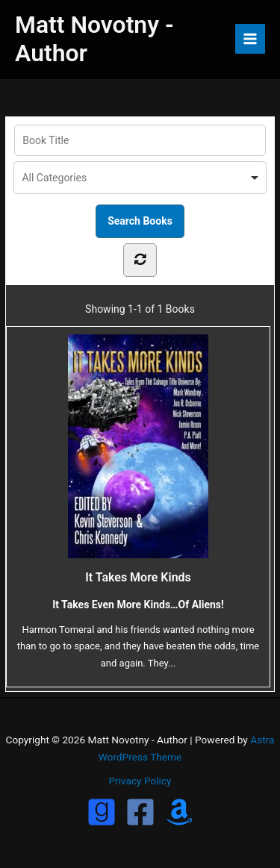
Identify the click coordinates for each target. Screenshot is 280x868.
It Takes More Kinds (138, 459)
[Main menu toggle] (251, 39)
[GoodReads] (102, 812)
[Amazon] (179, 812)
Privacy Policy (140, 781)
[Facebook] (140, 812)
